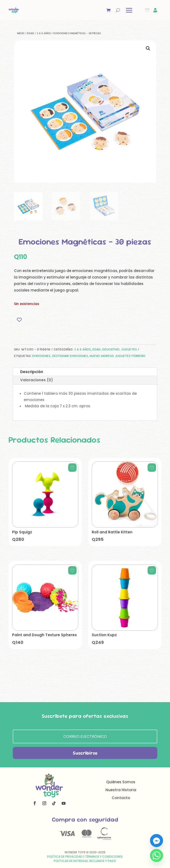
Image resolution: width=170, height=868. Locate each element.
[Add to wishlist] (19, 320)
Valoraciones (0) (37, 380)
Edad (31, 33)
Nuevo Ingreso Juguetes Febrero (118, 356)
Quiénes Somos (121, 782)
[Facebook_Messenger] (157, 841)
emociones (41, 356)
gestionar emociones (70, 356)
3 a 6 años (44, 33)
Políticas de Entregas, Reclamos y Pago (85, 861)
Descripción (32, 372)
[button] (148, 48)
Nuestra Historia (121, 790)
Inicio (21, 33)
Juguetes (129, 349)
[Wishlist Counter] (147, 10)
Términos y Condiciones (104, 857)
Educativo (111, 349)
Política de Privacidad (65, 857)
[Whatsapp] (157, 855)
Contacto (121, 798)
